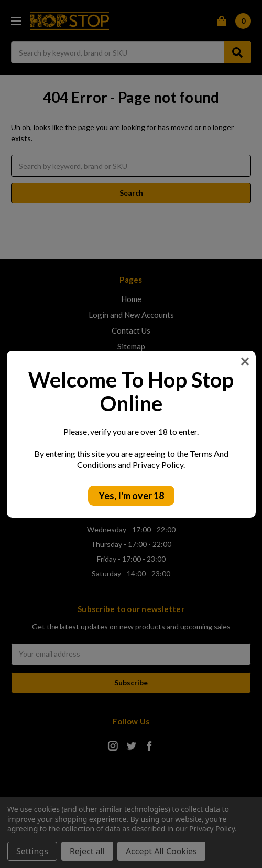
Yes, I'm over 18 (131, 496)
